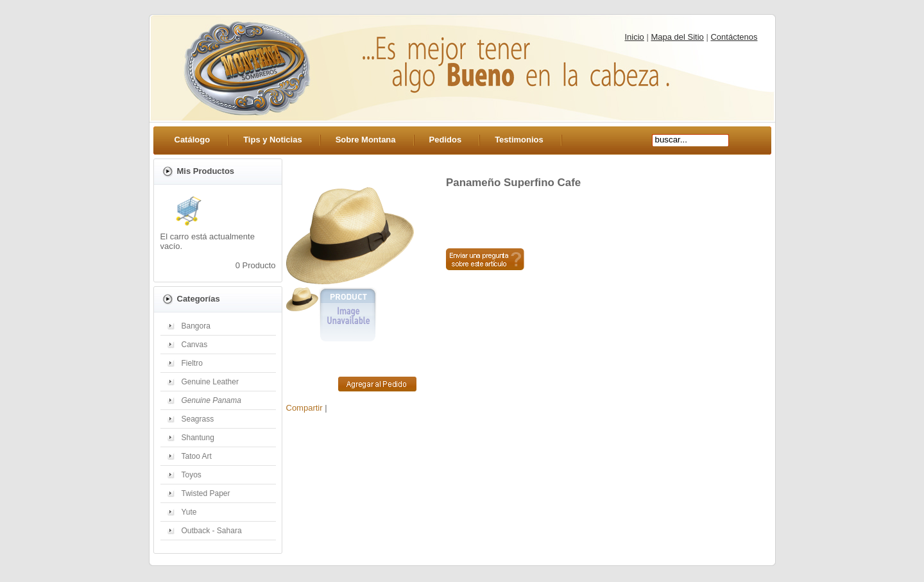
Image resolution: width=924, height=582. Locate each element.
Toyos (192, 475)
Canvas (195, 345)
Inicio (635, 37)
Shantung (198, 438)
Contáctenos (734, 37)
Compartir (304, 408)
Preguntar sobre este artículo (485, 259)
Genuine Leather (210, 382)
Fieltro (192, 363)
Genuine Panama (211, 400)
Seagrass (198, 419)
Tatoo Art (197, 456)
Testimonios (519, 140)
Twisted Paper (206, 493)
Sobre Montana (366, 140)
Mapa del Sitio (677, 37)
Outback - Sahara (212, 531)
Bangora (196, 326)
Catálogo (193, 140)
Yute (189, 512)
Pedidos (446, 140)
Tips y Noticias (273, 140)
